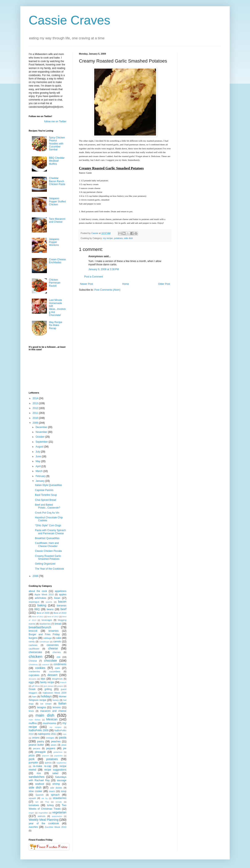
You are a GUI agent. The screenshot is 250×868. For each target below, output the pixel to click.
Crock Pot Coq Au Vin (47, 513)
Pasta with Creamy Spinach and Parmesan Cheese (50, 532)
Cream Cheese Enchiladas (57, 261)
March (39, 471)
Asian (57, 598)
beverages (47, 620)
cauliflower (34, 649)
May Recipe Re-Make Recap (56, 325)
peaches (56, 741)
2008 (36, 576)
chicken (35, 656)
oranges (50, 738)
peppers (51, 748)
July (38, 452)
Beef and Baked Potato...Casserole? (48, 506)
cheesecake (35, 652)
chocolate (50, 661)
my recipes (55, 727)
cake (59, 638)
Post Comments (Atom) (107, 290)
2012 (36, 408)
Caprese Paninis (44, 490)
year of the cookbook (44, 823)
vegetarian (59, 812)
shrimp (56, 784)
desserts (32, 679)
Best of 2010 (60, 613)
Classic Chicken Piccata (48, 551)
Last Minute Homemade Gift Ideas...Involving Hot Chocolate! (57, 308)
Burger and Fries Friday (44, 634)
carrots (57, 642)
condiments (60, 664)
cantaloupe (44, 642)
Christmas (33, 664)
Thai (47, 802)
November (42, 432)
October (40, 437)
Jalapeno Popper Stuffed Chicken (57, 201)
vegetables (43, 813)
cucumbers (55, 671)
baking (42, 605)
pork (32, 759)
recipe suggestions (55, 770)
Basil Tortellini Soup (46, 495)
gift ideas (36, 686)
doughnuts (57, 679)
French (63, 682)
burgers (33, 638)
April (38, 466)
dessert (52, 675)
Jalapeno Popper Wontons (54, 242)
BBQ (37, 609)
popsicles (58, 756)
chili (59, 657)
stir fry (45, 798)
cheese (53, 648)
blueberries (45, 624)
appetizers (61, 591)
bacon (62, 602)
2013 (36, 403)
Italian (62, 703)
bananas (62, 606)
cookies (40, 668)
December (42, 427)
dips (43, 679)
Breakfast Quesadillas (47, 538)
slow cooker (35, 791)
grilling (48, 689)
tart (37, 802)
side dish (128, 238)
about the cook (38, 591)
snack (52, 791)
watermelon (57, 816)
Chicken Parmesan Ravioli (55, 283)
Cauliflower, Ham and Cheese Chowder (47, 545)
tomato (59, 802)
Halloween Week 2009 (54, 693)
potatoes (118, 238)
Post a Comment (93, 277)
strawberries (60, 798)
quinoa (48, 763)
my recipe (108, 238)
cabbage (47, 638)
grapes (60, 686)
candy (32, 642)
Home (126, 284)
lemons (57, 707)
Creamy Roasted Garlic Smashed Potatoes (48, 557)
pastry (41, 741)
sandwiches (37, 777)
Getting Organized (45, 564)
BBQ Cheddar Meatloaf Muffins (57, 161)
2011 (36, 413)
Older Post (164, 284)
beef (63, 609)
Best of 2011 (38, 617)
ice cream (46, 704)
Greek (32, 689)
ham (34, 697)
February (41, 476)
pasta (63, 738)
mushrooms (50, 723)
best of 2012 (53, 617)
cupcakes (34, 675)
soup (64, 791)
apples (63, 594)
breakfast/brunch (40, 627)
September (42, 442)
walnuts (42, 816)
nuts (64, 734)
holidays (46, 696)
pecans (37, 748)
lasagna (41, 707)
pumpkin (33, 763)
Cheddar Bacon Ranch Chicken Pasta (57, 181)
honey (56, 700)
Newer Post (86, 284)
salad (55, 773)
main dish (45, 715)
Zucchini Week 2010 (56, 827)
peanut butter (36, 745)
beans (50, 609)
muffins (33, 723)
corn (57, 668)
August (40, 447)
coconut (46, 664)
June (39, 456)
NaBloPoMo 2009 (39, 730)
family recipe (47, 682)
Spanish (39, 795)
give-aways (49, 686)
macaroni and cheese (53, 711)
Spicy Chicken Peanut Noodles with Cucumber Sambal (57, 144)
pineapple (40, 752)
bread (58, 624)
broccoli (33, 631)
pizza (32, 756)
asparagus (34, 602)
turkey (50, 805)
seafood (40, 784)
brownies (54, 631)
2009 (36, 423)
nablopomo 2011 (47, 734)
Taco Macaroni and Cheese (57, 220)
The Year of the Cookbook (50, 569)
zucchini (33, 827)
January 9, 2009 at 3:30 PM (104, 269)
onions (36, 738)
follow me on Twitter (55, 121)
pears (54, 745)
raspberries (61, 763)
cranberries (34, 671)
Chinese (33, 661)
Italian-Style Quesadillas (48, 485)
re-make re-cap (42, 766)
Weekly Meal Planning (44, 820)
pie (65, 748)
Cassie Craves (70, 20)
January (40, 481)
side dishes (56, 788)
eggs (31, 682)
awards (49, 602)
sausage (62, 780)
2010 (36, 418)
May (38, 461)
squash (32, 798)
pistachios (58, 752)
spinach (55, 795)
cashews (33, 645)
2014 (36, 398)
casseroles (53, 645)
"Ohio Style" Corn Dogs (48, 525)
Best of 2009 (43, 613)
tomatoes (34, 805)
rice (39, 773)
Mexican (52, 719)
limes (31, 711)
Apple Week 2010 (44, 594)
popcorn (46, 756)
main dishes (35, 720)
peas (64, 745)
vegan (31, 813)
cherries (57, 652)
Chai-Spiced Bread (46, 500)
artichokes (41, 598)
